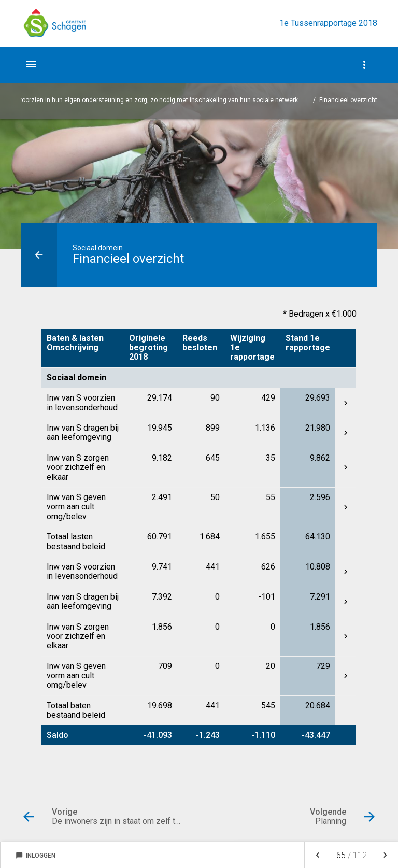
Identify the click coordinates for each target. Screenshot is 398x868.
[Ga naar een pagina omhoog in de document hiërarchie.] (39, 255)
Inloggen (35, 856)
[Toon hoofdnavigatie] (31, 64)
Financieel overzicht (348, 100)
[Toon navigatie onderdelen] (364, 65)
